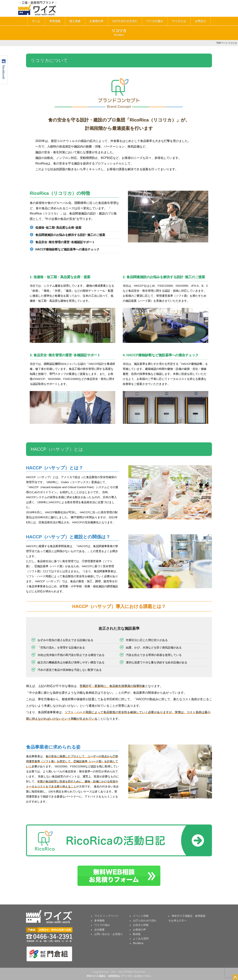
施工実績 (75, 21)
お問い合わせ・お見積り (109, 934)
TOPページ (222, 43)
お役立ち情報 (141, 925)
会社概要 (99, 930)
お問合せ (200, 21)
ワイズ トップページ (106, 916)
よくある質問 (141, 939)
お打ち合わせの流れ (125, 21)
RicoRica (138, 943)
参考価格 (55, 21)
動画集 (137, 934)
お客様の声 (96, 21)
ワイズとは (179, 21)
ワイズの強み (155, 21)
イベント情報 (141, 916)
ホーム (36, 21)
